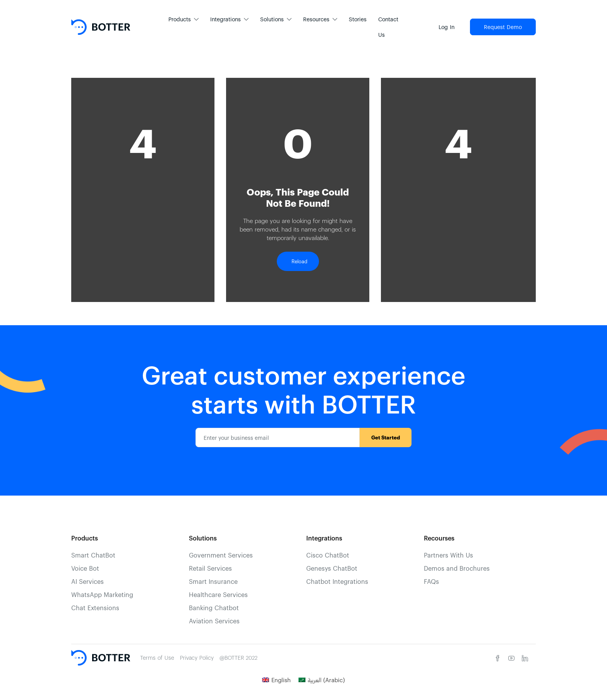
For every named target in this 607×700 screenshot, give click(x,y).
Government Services (221, 555)
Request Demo (503, 27)
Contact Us (388, 27)
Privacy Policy (197, 658)
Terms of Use (157, 658)
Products (180, 19)
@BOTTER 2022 (238, 658)
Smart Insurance (213, 581)
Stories (358, 19)
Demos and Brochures (457, 568)
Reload (298, 261)
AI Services (87, 581)
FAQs (431, 581)
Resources (316, 19)
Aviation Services (214, 621)
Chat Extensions (95, 608)
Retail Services (210, 568)
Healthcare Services (218, 594)
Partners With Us (448, 555)
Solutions (272, 19)
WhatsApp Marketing (102, 594)
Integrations (225, 19)
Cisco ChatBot (328, 555)
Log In (447, 27)
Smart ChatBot (93, 555)
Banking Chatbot (214, 608)
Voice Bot (85, 568)
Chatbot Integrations (337, 581)
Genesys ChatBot (332, 568)
